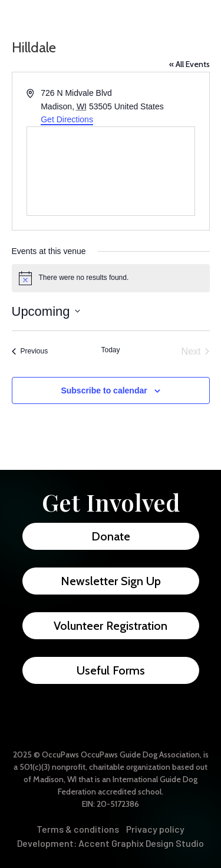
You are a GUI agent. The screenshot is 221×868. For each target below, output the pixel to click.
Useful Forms (111, 670)
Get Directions (67, 119)
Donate (111, 536)
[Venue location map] (111, 171)
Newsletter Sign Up (111, 581)
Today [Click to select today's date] (110, 350)
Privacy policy (155, 829)
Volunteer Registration (111, 626)
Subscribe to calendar (104, 390)
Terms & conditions (78, 829)
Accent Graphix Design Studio (141, 843)
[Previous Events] (30, 352)
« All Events (189, 64)
